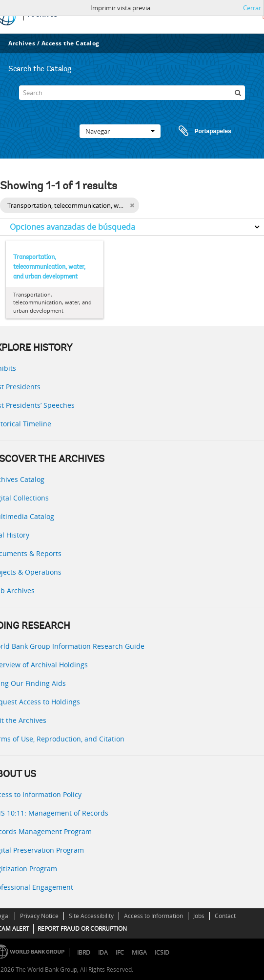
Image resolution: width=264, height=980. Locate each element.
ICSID (162, 952)
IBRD (84, 952)
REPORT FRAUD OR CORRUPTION (82, 929)
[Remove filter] (132, 205)
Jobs (199, 916)
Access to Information (153, 916)
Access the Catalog (71, 43)
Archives (22, 43)
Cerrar (252, 8)
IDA (103, 952)
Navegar (120, 131)
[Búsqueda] (238, 93)
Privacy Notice (39, 916)
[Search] (132, 93)
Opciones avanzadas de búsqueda (72, 227)
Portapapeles (196, 131)
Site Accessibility (91, 916)
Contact (225, 916)
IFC (120, 952)
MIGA (139, 952)
